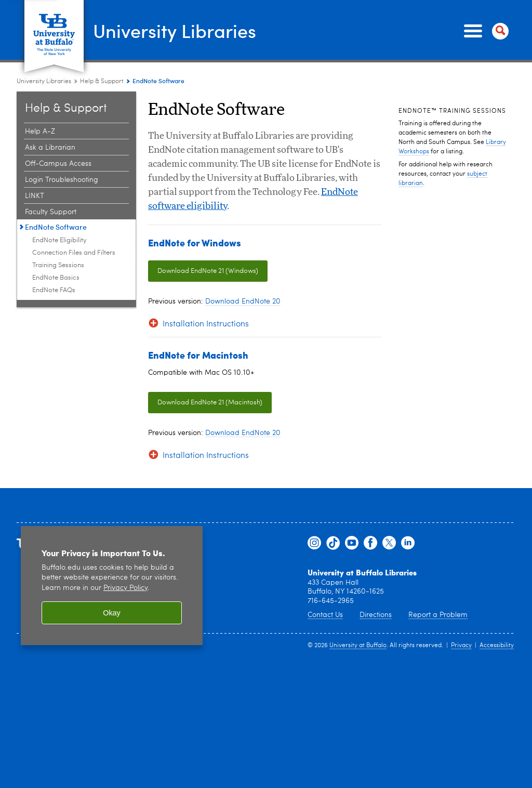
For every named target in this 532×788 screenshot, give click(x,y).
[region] (112, 586)
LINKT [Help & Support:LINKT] (35, 196)
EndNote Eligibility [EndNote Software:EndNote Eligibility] (59, 240)
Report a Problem (438, 615)
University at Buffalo (358, 646)
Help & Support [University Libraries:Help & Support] (102, 82)
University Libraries (175, 30)
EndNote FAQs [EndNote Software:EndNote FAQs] (54, 290)
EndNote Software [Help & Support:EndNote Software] (56, 227)
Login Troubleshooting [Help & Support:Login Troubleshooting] (62, 180)
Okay (112, 613)
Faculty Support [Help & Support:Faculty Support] (51, 212)
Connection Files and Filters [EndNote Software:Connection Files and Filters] (74, 253)
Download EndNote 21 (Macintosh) (210, 403)
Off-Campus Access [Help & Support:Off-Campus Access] (58, 164)
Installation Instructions (206, 324)
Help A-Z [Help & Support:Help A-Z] (40, 132)
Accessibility (497, 646)
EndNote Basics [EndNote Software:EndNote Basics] (56, 278)
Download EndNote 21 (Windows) (208, 271)
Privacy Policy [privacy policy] (125, 588)
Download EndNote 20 (243, 301)
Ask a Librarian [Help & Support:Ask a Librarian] (50, 148)
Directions (376, 615)
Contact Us (325, 615)
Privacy (461, 646)
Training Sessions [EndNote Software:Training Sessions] (58, 265)
